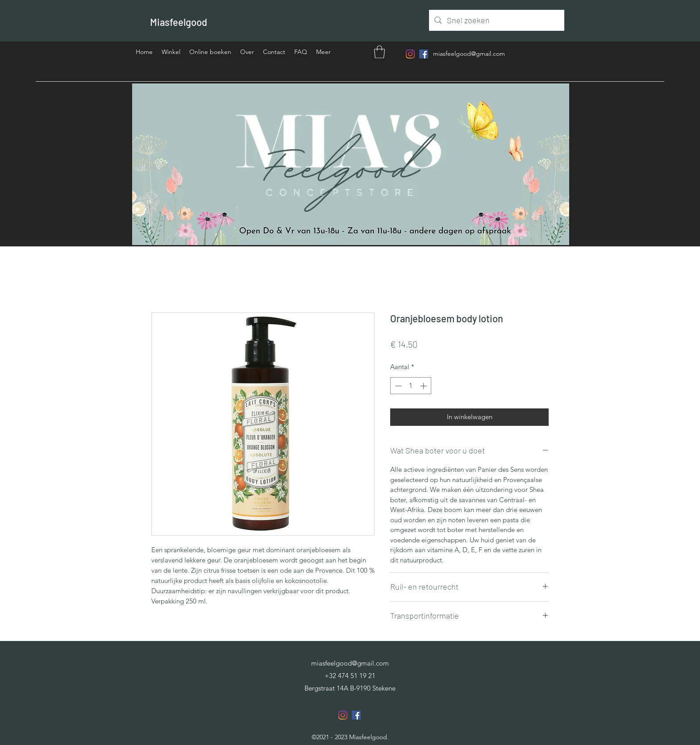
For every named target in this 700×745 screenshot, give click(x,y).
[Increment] (424, 386)
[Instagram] (410, 54)
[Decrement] (398, 386)
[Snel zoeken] (496, 21)
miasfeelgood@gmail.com (469, 54)
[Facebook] (424, 54)
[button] (379, 52)
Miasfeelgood (179, 22)
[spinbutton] (411, 386)
